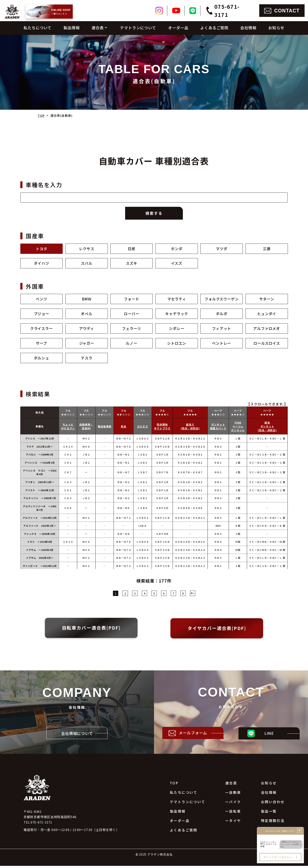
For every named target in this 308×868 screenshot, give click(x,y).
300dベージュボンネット (238, 428)
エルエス (143, 428)
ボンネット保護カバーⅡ (218, 428)
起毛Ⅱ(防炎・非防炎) (190, 428)
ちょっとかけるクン (68, 428)
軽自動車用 (105, 428)
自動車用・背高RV (86, 428)
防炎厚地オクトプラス (162, 428)
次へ (192, 595)
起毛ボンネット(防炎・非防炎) (267, 428)
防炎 (124, 428)
